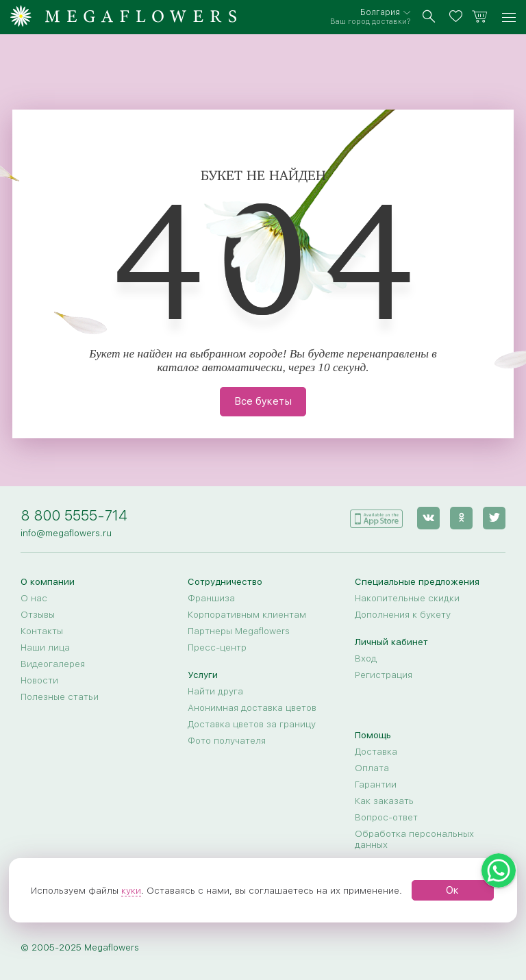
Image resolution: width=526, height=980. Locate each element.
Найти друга (215, 691)
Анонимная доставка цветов (252, 707)
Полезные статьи (60, 696)
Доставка (376, 751)
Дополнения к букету (403, 614)
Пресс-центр (217, 647)
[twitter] (494, 518)
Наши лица (45, 647)
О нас (34, 598)
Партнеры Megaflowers (239, 631)
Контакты (42, 631)
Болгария (380, 12)
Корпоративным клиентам (247, 614)
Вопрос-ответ (386, 817)
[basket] (480, 17)
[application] (376, 517)
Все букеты (263, 401)
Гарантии (376, 784)
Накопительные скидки (407, 598)
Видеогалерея (53, 664)
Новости (39, 680)
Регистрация (384, 675)
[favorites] (458, 17)
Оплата (372, 768)
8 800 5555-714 (74, 515)
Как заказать (384, 801)
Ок (452, 890)
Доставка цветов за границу (252, 724)
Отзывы (38, 614)
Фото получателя (227, 740)
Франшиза (211, 598)
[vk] (428, 518)
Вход (366, 658)
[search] (429, 17)
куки (131, 890)
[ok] (461, 518)
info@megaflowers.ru (66, 533)
